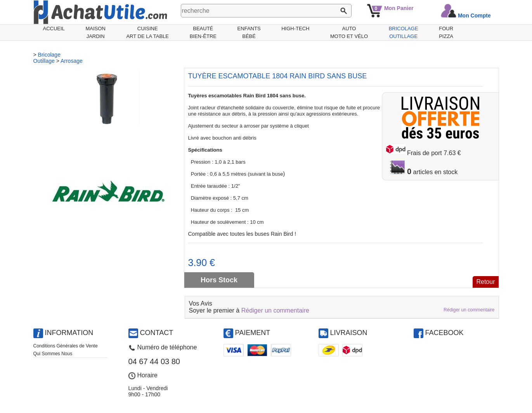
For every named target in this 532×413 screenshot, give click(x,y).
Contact (157, 333)
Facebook (444, 333)
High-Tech (295, 29)
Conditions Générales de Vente (66, 346)
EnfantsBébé (249, 32)
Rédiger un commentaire (275, 310)
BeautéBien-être (203, 32)
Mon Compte (474, 16)
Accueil (54, 29)
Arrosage (72, 61)
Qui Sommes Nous (53, 354)
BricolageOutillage (404, 32)
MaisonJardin (95, 32)
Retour (485, 282)
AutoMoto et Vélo (349, 32)
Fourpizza (446, 32)
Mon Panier (399, 8)
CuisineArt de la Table (147, 32)
